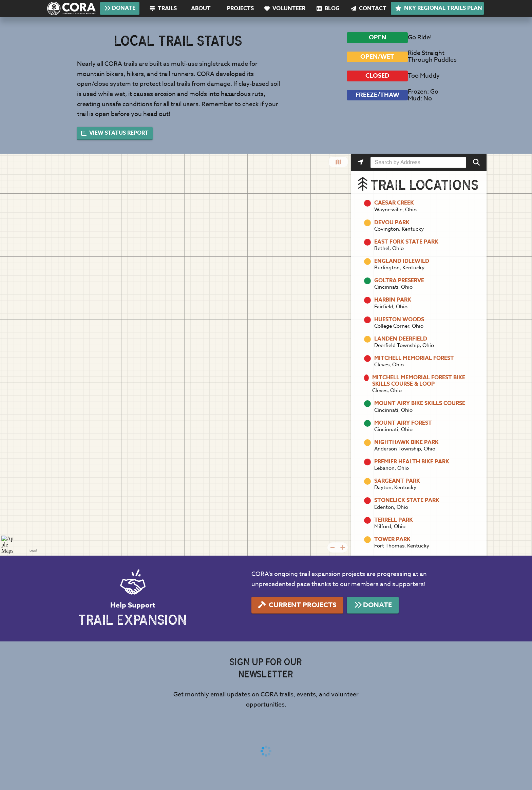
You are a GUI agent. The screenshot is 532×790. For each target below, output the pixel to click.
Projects (240, 8)
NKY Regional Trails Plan (439, 8)
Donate (120, 8)
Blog (328, 8)
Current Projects (297, 605)
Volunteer (285, 8)
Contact (369, 8)
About (201, 8)
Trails (163, 8)
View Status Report (115, 133)
